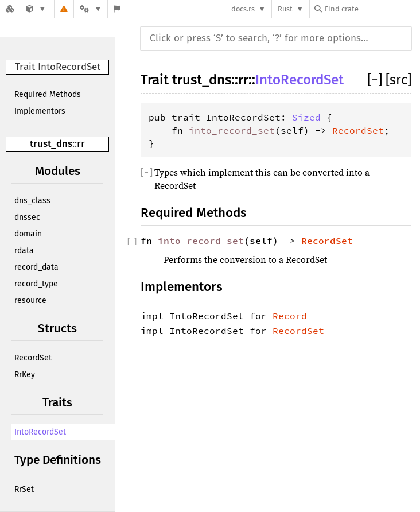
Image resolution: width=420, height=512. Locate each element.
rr (81, 144)
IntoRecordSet (40, 432)
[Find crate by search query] (372, 9)
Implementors (40, 111)
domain (28, 234)
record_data (36, 267)
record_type (36, 284)
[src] (398, 80)
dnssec (27, 217)
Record (290, 316)
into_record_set (232, 130)
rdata (24, 251)
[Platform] (91, 9)
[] (376, 80)
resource (30, 300)
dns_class (32, 201)
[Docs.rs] (10, 9)
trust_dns (51, 144)
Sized (306, 117)
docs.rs (243, 9)
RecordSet (33, 358)
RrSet (24, 489)
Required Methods (48, 94)
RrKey (25, 375)
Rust (285, 9)
